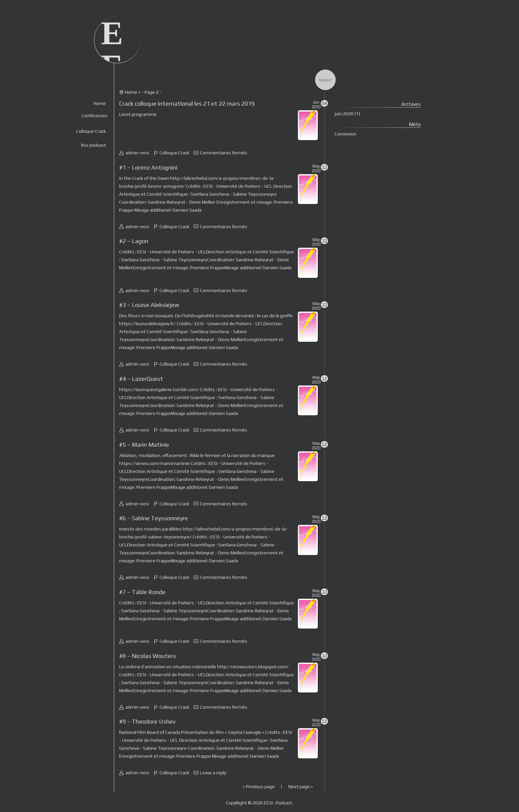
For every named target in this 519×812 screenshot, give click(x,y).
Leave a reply (213, 773)
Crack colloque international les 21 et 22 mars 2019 (187, 103)
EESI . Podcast (278, 803)
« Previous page (259, 787)
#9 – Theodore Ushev (147, 721)
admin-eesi (137, 153)
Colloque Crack (91, 131)
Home (100, 103)
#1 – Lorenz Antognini (148, 167)
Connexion (346, 134)
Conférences (94, 116)
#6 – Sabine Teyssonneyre (154, 518)
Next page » (301, 787)
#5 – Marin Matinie (144, 445)
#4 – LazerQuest (141, 379)
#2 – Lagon (134, 241)
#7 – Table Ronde (142, 592)
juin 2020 (344, 114)
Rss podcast (94, 145)
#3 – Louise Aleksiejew (149, 305)
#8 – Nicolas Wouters (148, 656)
